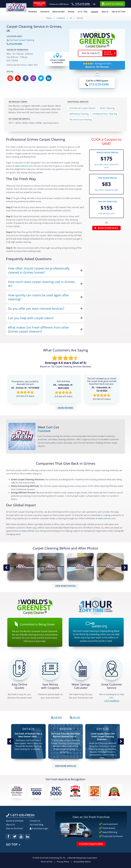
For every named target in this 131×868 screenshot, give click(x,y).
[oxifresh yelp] (18, 78)
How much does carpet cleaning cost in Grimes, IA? (42, 284)
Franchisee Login (39, 828)
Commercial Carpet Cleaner (82, 108)
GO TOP (13, 844)
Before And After (59, 12)
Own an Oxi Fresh (118, 12)
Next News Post (121, 741)
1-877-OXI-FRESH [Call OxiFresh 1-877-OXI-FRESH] (20, 815)
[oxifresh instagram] (33, 78)
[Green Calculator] (81, 669)
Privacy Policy (63, 862)
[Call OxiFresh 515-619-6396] (81, 4)
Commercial (45, 12)
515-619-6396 (16, 44)
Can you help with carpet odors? (31, 318)
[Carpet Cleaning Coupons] (50, 669)
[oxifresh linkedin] (49, 78)
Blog (75, 718)
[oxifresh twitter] (41, 78)
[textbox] (90, 53)
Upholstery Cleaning (79, 114)
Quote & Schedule (15, 821)
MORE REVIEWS (65, 408)
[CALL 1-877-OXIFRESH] (112, 669)
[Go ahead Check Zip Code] (109, 53)
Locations (94, 12)
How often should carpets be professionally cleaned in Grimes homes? (39, 270)
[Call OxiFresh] (97, 84)
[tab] (56, 717)
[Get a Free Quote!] (19, 669)
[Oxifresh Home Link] (19, 6)
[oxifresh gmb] (10, 78)
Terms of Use (47, 862)
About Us (105, 12)
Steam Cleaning (107, 108)
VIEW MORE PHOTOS (65, 586)
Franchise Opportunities (91, 844)
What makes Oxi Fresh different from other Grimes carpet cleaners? (39, 329)
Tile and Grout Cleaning (80, 120)
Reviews (71, 12)
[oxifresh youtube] (21, 837)
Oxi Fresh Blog (37, 825)
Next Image (124, 568)
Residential (33, 12)
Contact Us (35, 821)
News (56, 718)
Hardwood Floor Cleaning (105, 114)
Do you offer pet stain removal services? (36, 308)
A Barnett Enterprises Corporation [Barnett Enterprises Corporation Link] (82, 858)
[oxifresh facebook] (26, 78)
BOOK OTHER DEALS (106, 228)
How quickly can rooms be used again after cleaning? (39, 297)
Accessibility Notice (82, 862)
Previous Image (7, 568)
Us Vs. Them (83, 12)
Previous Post (10, 741)
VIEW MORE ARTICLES (65, 766)
